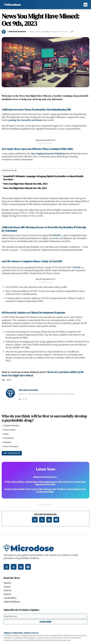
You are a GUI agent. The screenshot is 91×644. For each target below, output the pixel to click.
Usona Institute (9, 430)
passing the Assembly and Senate (25, 120)
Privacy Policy (31, 634)
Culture (7, 587)
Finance (7, 595)
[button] (85, 5)
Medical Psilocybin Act (45, 477)
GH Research (9, 438)
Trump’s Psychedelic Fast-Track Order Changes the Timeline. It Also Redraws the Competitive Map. (45, 490)
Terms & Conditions (13, 634)
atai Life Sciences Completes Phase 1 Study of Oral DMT (32, 261)
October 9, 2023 (35, 32)
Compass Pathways (11, 425)
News (9, 380)
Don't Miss (46, 32)
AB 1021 (57, 235)
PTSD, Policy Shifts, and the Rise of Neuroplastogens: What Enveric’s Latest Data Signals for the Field (45, 483)
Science (7, 591)
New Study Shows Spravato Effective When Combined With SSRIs (37, 149)
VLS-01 (76, 267)
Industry (7, 583)
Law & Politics (10, 598)
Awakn (6, 434)
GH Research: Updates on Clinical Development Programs (33, 313)
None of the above (11, 446)
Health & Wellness (12, 602)
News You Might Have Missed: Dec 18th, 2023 (25, 184)
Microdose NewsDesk (17, 32)
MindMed (7, 442)
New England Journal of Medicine (48, 153)
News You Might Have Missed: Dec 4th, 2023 (25, 188)
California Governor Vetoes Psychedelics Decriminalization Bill (36, 110)
